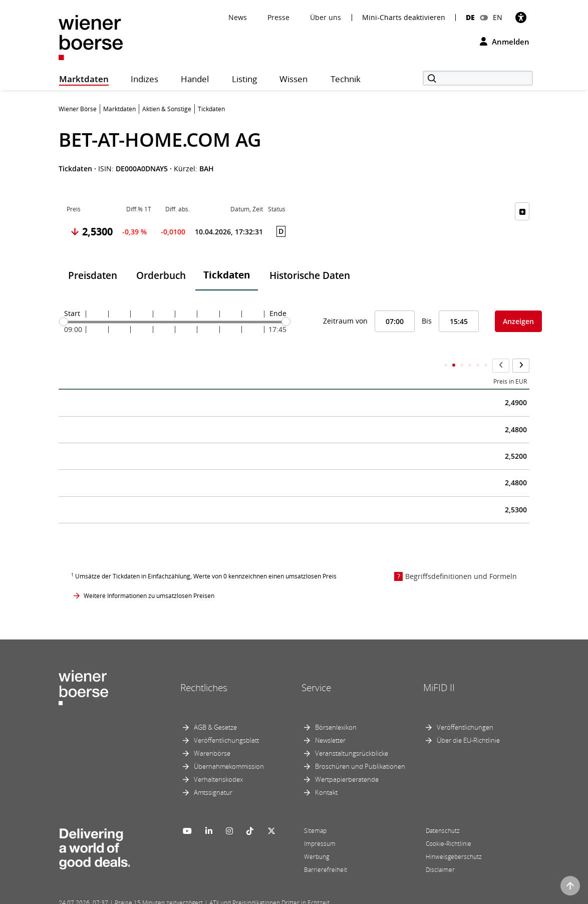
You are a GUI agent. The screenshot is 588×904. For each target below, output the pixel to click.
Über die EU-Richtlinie (468, 720)
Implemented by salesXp (206, 895)
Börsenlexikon (336, 707)
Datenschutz (443, 811)
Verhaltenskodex (218, 759)
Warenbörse (212, 733)
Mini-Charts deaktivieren (404, 18)
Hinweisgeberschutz (454, 837)
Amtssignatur (213, 772)
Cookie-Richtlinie (449, 824)
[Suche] (478, 78)
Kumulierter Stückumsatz (387, 362)
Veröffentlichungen (465, 707)
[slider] (64, 322)
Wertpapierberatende (347, 759)
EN (498, 17)
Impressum (320, 824)
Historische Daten (310, 275)
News (238, 17)
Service (316, 668)
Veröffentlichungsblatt (226, 720)
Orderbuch (161, 275)
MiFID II (439, 668)
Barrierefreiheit (326, 850)
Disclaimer (440, 850)
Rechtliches (204, 668)
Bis (427, 321)
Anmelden (505, 42)
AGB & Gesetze (215, 707)
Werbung (317, 837)
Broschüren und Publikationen (360, 746)
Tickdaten (227, 275)
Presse (278, 17)
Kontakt (326, 772)
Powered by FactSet (147, 895)
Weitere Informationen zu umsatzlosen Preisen (149, 576)
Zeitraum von (345, 321)
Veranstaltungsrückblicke (352, 733)
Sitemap (315, 811)
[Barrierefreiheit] (521, 17)
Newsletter (330, 720)
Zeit (72, 362)
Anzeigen (518, 321)
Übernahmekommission (229, 746)
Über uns (326, 17)
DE (470, 17)
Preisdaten (93, 275)
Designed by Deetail (266, 895)
